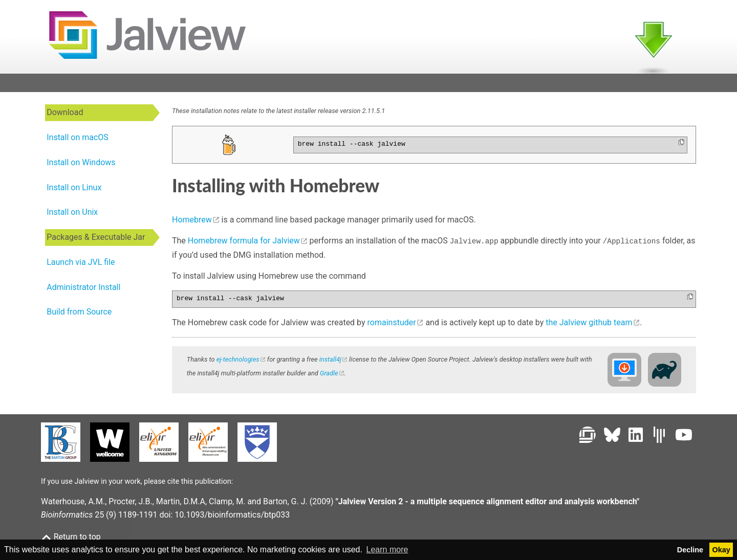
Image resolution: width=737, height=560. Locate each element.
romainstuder (392, 323)
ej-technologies (238, 360)
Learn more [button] (387, 550)
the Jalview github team (589, 323)
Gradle (329, 374)
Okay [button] (721, 550)
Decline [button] (690, 550)
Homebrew (192, 223)
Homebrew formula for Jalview (244, 244)
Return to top (71, 537)
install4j (330, 360)
